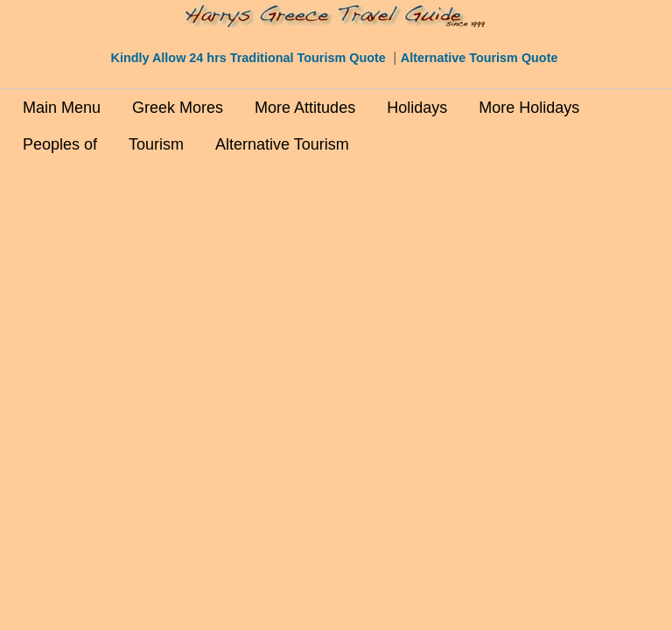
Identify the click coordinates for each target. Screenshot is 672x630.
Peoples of (60, 144)
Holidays (417, 108)
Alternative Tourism (282, 144)
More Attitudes (305, 108)
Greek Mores (178, 108)
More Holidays (529, 108)
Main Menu (62, 108)
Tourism (156, 144)
